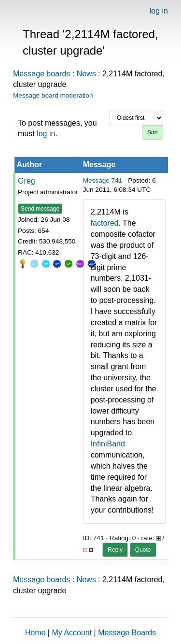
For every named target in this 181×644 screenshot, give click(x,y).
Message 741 (103, 180)
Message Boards (127, 633)
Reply (115, 550)
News (86, 74)
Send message (40, 209)
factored (105, 223)
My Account (72, 633)
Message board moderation (53, 95)
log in (159, 11)
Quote (143, 550)
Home (35, 633)
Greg (27, 181)
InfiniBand (108, 444)
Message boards (42, 74)
